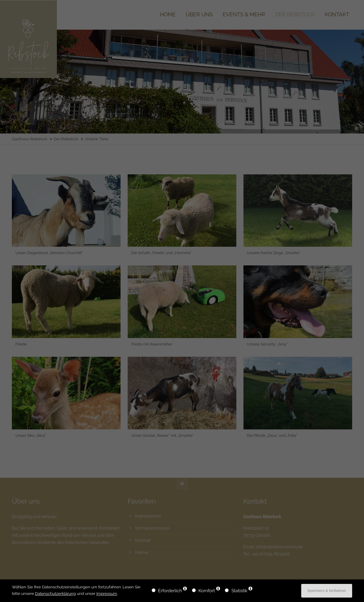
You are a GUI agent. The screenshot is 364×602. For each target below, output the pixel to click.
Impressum (107, 593)
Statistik (239, 591)
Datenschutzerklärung (55, 593)
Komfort (207, 591)
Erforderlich (170, 591)
